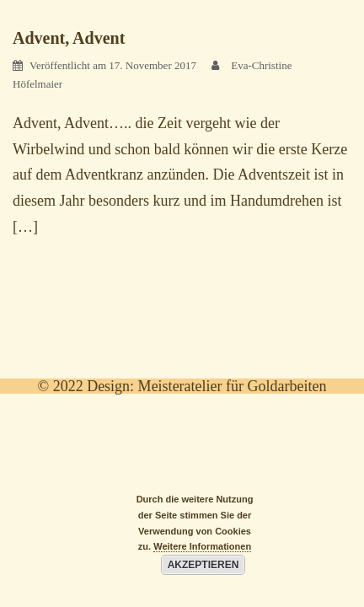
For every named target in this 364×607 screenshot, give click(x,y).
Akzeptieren (203, 565)
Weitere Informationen (202, 546)
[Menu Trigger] (333, 46)
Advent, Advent (69, 38)
